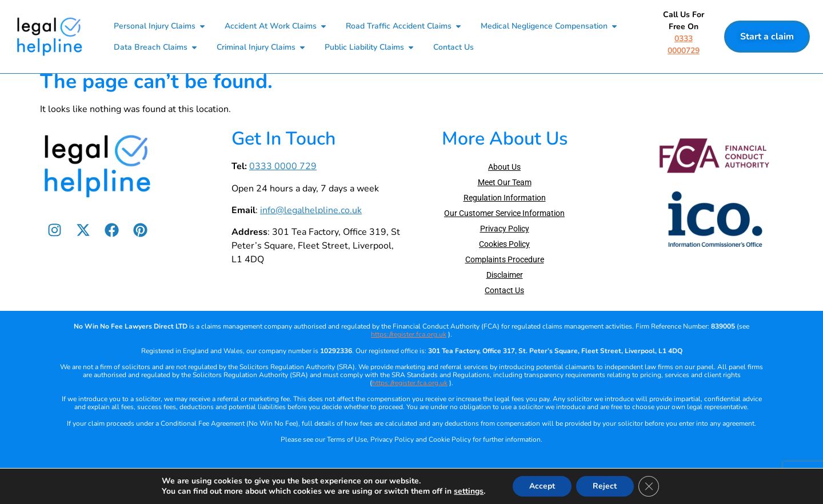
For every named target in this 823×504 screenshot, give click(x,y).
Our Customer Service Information (504, 230)
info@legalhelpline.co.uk (311, 227)
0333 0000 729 (283, 183)
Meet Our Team (505, 199)
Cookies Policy (504, 261)
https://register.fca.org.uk (409, 351)
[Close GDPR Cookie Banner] (649, 486)
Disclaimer (505, 291)
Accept (542, 486)
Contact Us (504, 307)
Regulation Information (505, 214)
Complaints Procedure (505, 276)
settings (468, 491)
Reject (605, 486)
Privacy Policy (505, 245)
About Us (504, 183)
